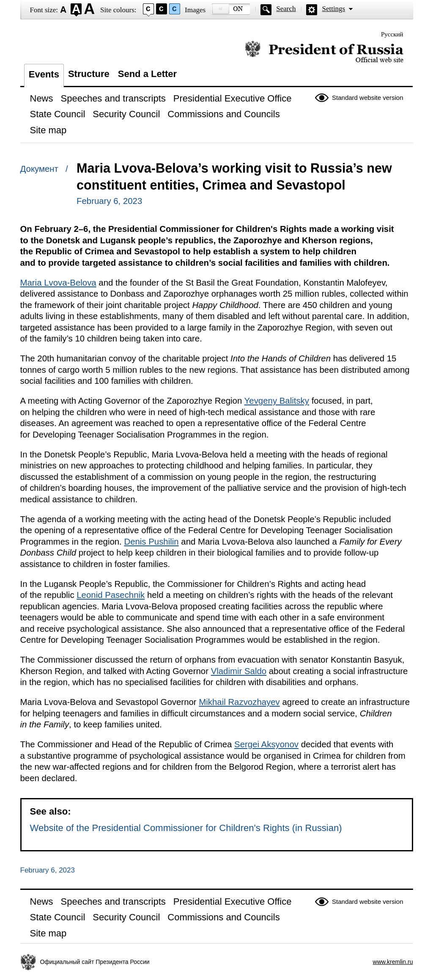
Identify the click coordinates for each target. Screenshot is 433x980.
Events (44, 74)
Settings (333, 9)
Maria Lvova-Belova (58, 283)
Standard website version (367, 98)
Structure (89, 74)
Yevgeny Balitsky (277, 401)
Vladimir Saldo (239, 671)
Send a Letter (147, 74)
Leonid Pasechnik (111, 595)
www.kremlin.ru (393, 962)
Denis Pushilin (151, 542)
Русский (392, 34)
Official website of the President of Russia (324, 52)
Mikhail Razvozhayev (239, 702)
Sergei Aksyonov (266, 744)
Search (286, 9)
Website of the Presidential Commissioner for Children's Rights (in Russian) (186, 828)
